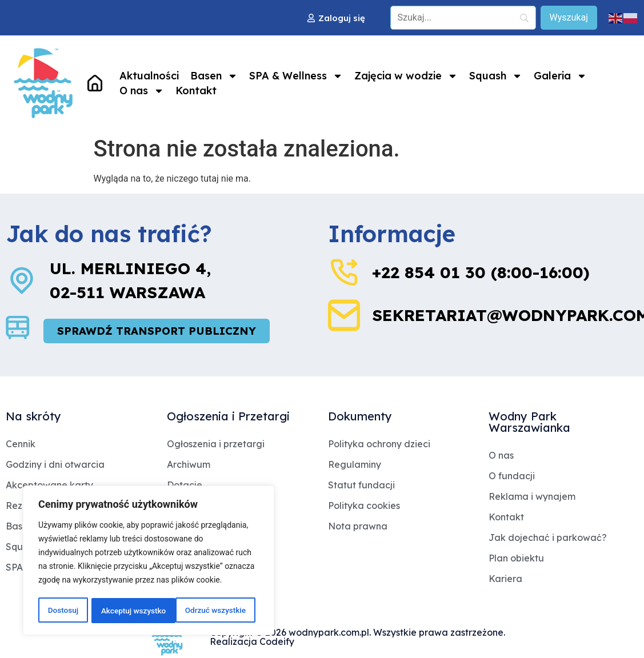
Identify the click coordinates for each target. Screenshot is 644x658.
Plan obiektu (516, 559)
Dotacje (185, 486)
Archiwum (189, 465)
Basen (214, 76)
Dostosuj (63, 611)
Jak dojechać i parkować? (548, 538)
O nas (142, 91)
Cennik (21, 444)
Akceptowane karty (49, 486)
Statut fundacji (361, 486)
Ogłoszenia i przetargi (216, 444)
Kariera (505, 579)
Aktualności (149, 76)
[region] (149, 561)
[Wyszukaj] (569, 18)
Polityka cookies (364, 506)
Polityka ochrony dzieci (379, 444)
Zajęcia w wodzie (406, 76)
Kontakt (196, 91)
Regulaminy (355, 465)
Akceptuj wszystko (217, 611)
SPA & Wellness (296, 76)
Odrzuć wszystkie (131, 611)
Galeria (560, 76)
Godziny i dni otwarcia (55, 465)
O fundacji (512, 476)
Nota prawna (358, 527)
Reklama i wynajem (532, 497)
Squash (496, 76)
